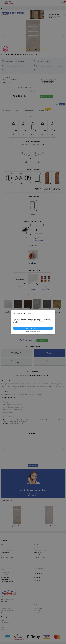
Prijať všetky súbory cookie (33, 328)
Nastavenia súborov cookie (33, 332)
